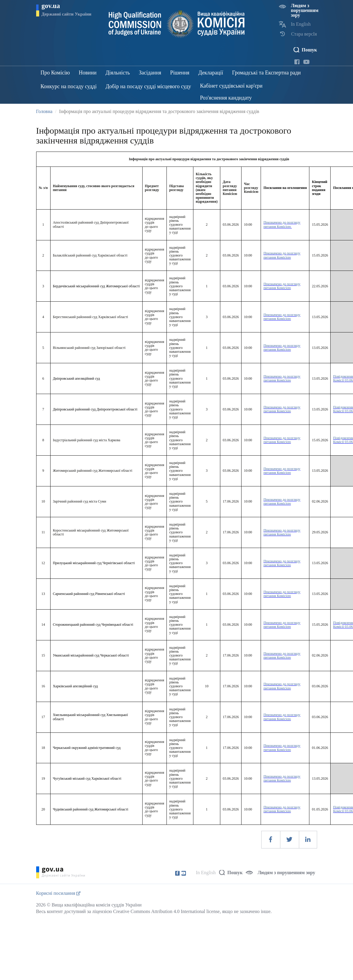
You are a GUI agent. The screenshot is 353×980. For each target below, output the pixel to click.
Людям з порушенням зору (305, 10)
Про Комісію (55, 73)
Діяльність (118, 73)
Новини (88, 73)
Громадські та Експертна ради (266, 73)
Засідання (150, 73)
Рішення (180, 73)
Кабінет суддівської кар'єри (231, 86)
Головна (44, 111)
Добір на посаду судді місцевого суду (148, 86)
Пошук (309, 50)
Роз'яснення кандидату (226, 98)
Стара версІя (304, 34)
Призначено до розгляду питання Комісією (282, 224)
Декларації (211, 73)
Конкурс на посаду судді (69, 86)
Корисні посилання (58, 893)
